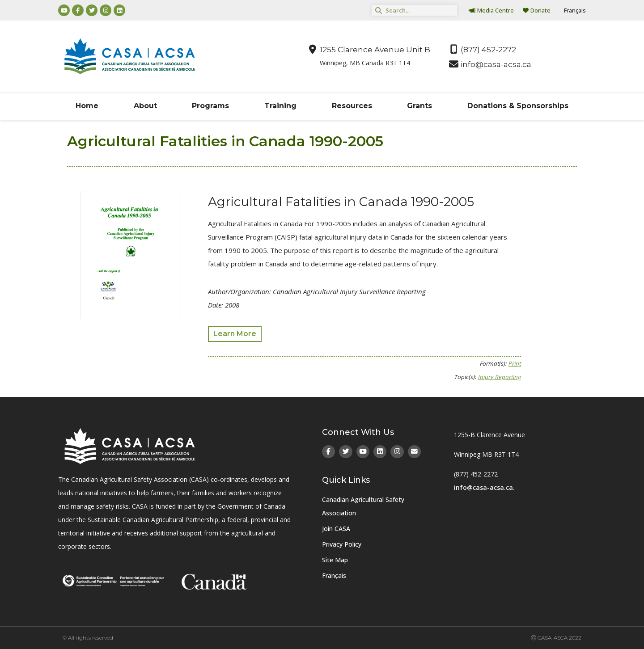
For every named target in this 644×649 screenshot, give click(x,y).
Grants (419, 106)
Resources (352, 106)
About (145, 106)
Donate (537, 10)
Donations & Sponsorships (518, 106)
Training (280, 106)
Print (515, 363)
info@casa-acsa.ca (483, 487)
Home (87, 106)
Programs (210, 106)
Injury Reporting (500, 377)
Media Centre (491, 10)
